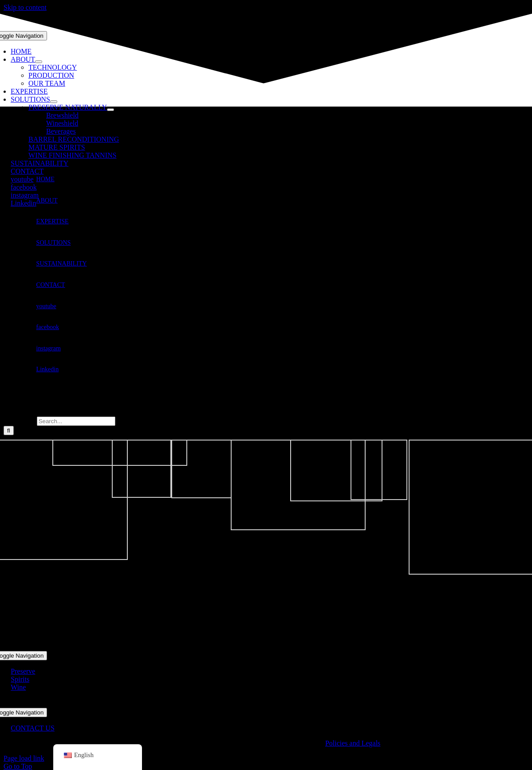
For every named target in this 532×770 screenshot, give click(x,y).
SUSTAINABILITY (62, 264)
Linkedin (48, 369)
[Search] (9, 431)
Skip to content (25, 7)
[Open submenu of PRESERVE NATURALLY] (110, 110)
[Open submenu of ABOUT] (39, 62)
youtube (46, 306)
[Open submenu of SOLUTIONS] (54, 102)
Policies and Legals (353, 743)
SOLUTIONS (54, 243)
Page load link (24, 758)
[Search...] (76, 421)
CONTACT (51, 285)
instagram (49, 348)
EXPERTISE (53, 221)
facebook (48, 327)
